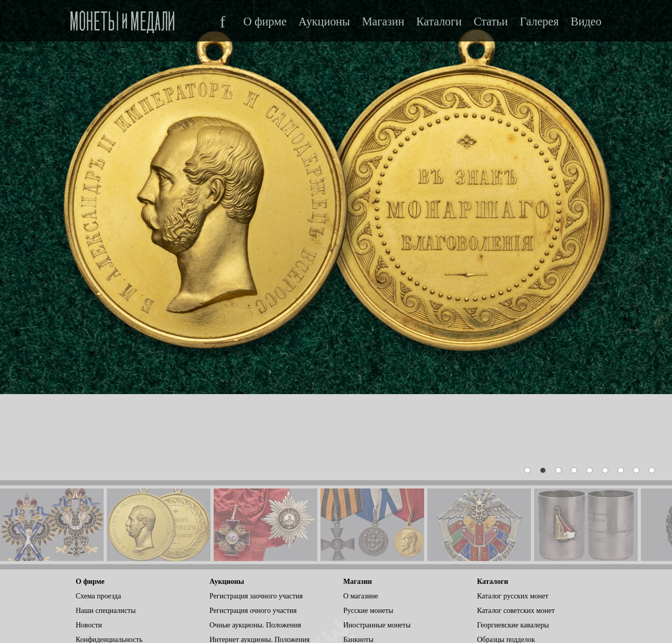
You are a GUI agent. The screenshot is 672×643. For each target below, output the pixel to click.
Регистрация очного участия (253, 527)
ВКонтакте (94, 570)
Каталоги (439, 22)
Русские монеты (368, 527)
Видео (586, 22)
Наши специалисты (106, 527)
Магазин (383, 22)
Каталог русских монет (513, 512)
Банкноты (358, 556)
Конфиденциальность (109, 556)
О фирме (265, 22)
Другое (354, 585)
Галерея (539, 22)
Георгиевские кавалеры (513, 541)
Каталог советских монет (516, 527)
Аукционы (324, 22)
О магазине (361, 512)
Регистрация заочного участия (256, 512)
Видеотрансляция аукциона (252, 585)
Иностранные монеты (377, 541)
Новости (89, 541)
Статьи (491, 22)
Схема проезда (98, 512)
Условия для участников (247, 570)
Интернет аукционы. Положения (260, 556)
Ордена (355, 570)
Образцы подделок (506, 556)
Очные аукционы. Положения (255, 541)
